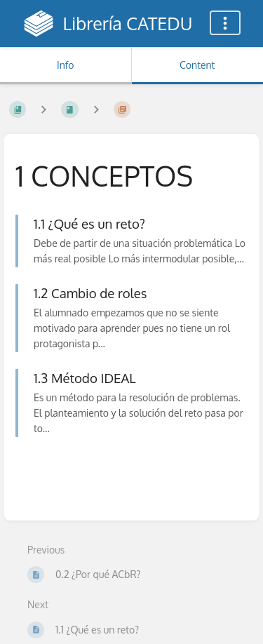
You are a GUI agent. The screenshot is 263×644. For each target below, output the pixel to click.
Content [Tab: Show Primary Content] (197, 65)
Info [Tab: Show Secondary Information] (66, 65)
